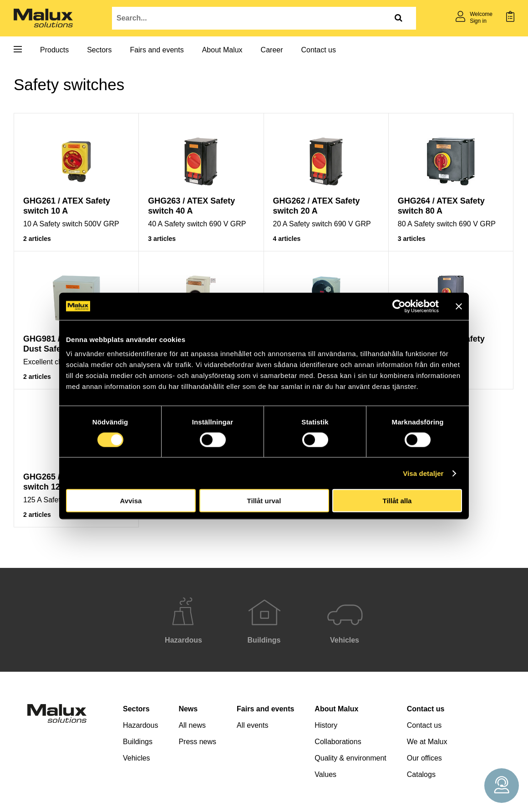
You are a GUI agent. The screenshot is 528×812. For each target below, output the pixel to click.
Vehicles (137, 758)
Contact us (319, 50)
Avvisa (131, 501)
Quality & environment (350, 758)
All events (252, 725)
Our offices (424, 758)
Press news (197, 742)
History (326, 725)
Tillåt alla (397, 501)
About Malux (222, 50)
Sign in (478, 21)
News (188, 709)
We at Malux (427, 742)
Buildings (138, 742)
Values (325, 774)
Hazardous (140, 725)
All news (192, 725)
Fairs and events (157, 50)
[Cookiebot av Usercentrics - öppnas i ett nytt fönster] (399, 306)
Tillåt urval (264, 501)
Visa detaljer (423, 473)
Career (272, 50)
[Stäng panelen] (459, 306)
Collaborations (338, 742)
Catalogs (421, 774)
